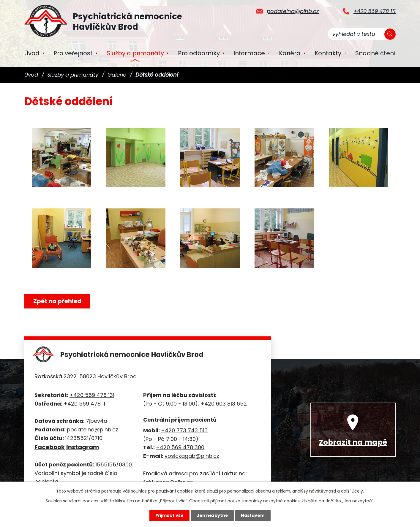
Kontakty (328, 53)
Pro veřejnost (73, 53)
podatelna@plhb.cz (293, 11)
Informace (249, 53)
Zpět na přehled (57, 301)
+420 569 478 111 (375, 11)
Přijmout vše (169, 515)
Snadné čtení (375, 53)
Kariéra (290, 53)
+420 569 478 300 (180, 447)
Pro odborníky (199, 53)
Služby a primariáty (135, 53)
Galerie (117, 75)
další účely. (352, 491)
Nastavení (253, 515)
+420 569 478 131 (92, 395)
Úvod (32, 53)
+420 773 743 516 (184, 430)
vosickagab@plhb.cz (192, 456)
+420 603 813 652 (224, 404)
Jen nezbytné (212, 515)
